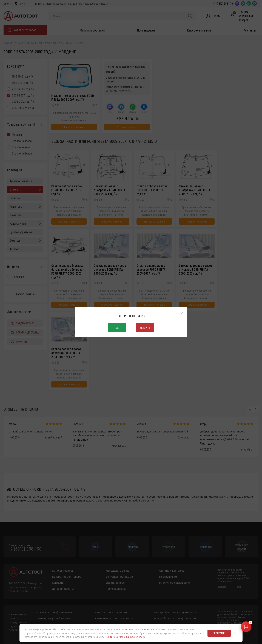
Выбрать (145, 328)
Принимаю (219, 633)
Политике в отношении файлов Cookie (125, 637)
